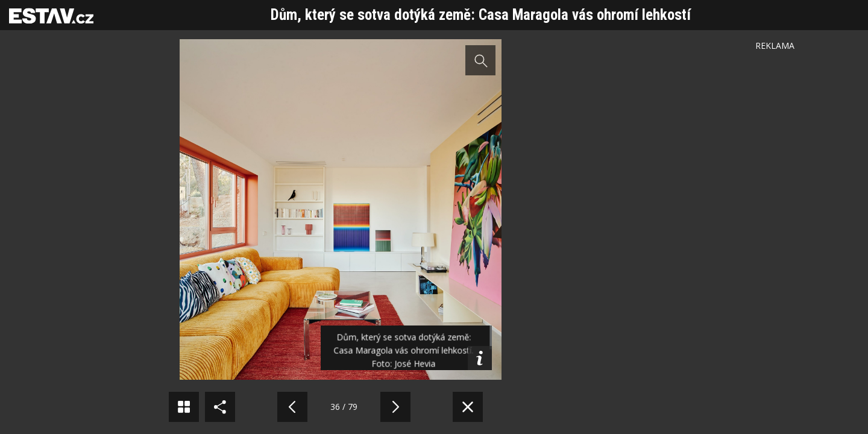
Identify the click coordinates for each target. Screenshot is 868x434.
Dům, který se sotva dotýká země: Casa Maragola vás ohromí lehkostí (481, 15)
